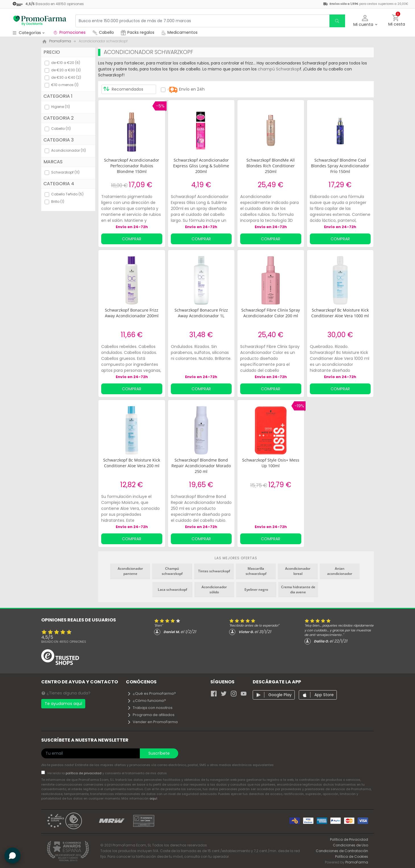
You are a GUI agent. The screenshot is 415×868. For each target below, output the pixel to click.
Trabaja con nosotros (150, 708)
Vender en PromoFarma (152, 722)
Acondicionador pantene (130, 571)
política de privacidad (84, 773)
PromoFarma (357, 862)
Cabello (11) (61, 129)
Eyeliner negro (256, 590)
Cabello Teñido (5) (67, 194)
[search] (337, 21)
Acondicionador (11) (69, 150)
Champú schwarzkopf (172, 571)
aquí (153, 798)
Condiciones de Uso (350, 845)
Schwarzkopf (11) (65, 172)
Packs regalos (138, 32)
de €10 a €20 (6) (66, 63)
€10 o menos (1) (65, 85)
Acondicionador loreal (298, 571)
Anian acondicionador (340, 571)
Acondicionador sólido (214, 590)
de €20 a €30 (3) (66, 70)
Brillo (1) (58, 202)
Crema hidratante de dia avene (298, 590)
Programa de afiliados (151, 715)
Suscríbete (159, 753)
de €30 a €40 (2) (66, 77)
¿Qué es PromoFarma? (152, 693)
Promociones (69, 32)
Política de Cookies (352, 856)
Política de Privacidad (349, 839)
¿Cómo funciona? (147, 701)
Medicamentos (179, 32)
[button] (365, 21)
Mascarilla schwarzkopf (256, 571)
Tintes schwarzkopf (214, 571)
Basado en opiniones (64, 642)
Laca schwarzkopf (172, 590)
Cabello (103, 32)
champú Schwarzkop (279, 69)
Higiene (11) (61, 107)
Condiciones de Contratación (342, 851)
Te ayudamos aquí (63, 704)
